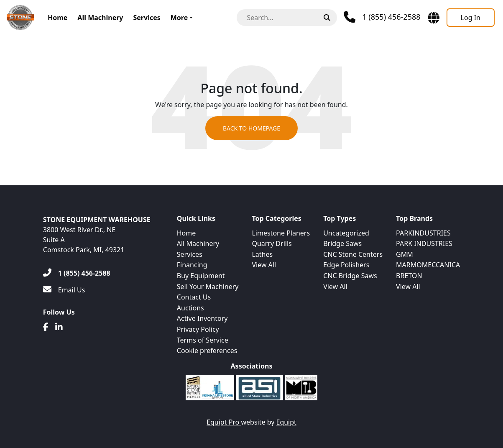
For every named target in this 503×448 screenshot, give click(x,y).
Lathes (262, 254)
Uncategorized (346, 233)
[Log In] (471, 18)
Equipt (286, 422)
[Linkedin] (59, 327)
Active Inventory (202, 318)
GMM (405, 254)
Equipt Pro (224, 422)
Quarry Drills (272, 243)
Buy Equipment (201, 276)
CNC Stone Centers (353, 254)
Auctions (190, 308)
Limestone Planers (281, 233)
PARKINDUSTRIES (423, 233)
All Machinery (100, 18)
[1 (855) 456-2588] (77, 273)
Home (57, 18)
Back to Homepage (251, 128)
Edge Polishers (346, 265)
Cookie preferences (207, 351)
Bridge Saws (342, 243)
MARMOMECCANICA (428, 265)
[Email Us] (64, 290)
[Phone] (382, 17)
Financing (192, 265)
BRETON (409, 276)
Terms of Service (203, 340)
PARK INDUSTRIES (424, 243)
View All (264, 265)
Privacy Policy (198, 329)
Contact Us (194, 297)
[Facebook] (46, 327)
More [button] (179, 18)
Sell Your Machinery (208, 287)
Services (147, 18)
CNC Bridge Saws (350, 276)
